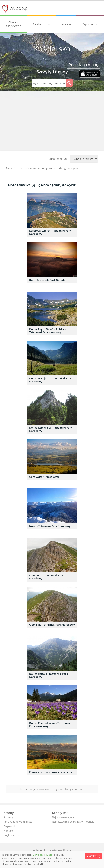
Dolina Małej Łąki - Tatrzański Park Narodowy (50, 380)
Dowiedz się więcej (43, 855)
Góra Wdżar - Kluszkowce (44, 477)
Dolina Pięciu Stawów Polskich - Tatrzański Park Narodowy (48, 331)
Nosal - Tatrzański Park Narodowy (50, 526)
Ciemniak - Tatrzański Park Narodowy (52, 625)
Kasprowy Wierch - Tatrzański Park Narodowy (50, 232)
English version (13, 835)
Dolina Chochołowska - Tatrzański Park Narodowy (50, 725)
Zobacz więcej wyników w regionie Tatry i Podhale (52, 789)
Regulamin (10, 826)
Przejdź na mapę (83, 65)
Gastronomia (42, 24)
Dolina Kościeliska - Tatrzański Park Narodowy (51, 429)
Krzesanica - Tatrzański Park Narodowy (46, 577)
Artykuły (9, 817)
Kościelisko (52, 49)
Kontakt (9, 831)
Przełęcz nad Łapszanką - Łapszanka (51, 772)
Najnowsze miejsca (63, 817)
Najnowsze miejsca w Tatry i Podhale (73, 822)
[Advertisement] (52, 122)
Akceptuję (93, 856)
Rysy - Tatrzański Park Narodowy (49, 280)
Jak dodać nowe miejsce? (18, 822)
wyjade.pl (19, 8)
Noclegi (66, 24)
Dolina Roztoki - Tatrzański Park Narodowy (49, 675)
